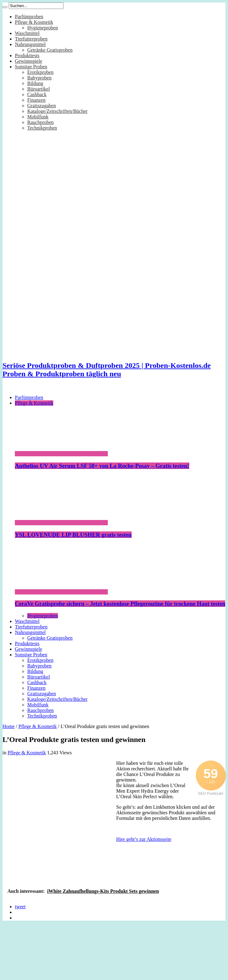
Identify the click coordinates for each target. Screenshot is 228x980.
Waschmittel (27, 33)
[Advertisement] (58, 818)
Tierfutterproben (31, 39)
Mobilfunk (38, 117)
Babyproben (39, 78)
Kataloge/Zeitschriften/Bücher (57, 111)
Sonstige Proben (31, 67)
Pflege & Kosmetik (34, 22)
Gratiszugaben (42, 106)
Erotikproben (40, 72)
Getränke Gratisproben (50, 50)
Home (9, 726)
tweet (20, 907)
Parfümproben (29, 17)
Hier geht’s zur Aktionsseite (144, 839)
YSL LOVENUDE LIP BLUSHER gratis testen (73, 535)
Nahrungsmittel (30, 44)
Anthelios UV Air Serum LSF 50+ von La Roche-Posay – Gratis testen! (102, 466)
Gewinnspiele (28, 61)
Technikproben (42, 128)
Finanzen (36, 100)
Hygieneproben (43, 28)
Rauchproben (40, 122)
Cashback (37, 94)
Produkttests (27, 55)
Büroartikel (39, 89)
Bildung (35, 83)
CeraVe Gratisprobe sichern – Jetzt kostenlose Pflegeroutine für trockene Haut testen (120, 604)
